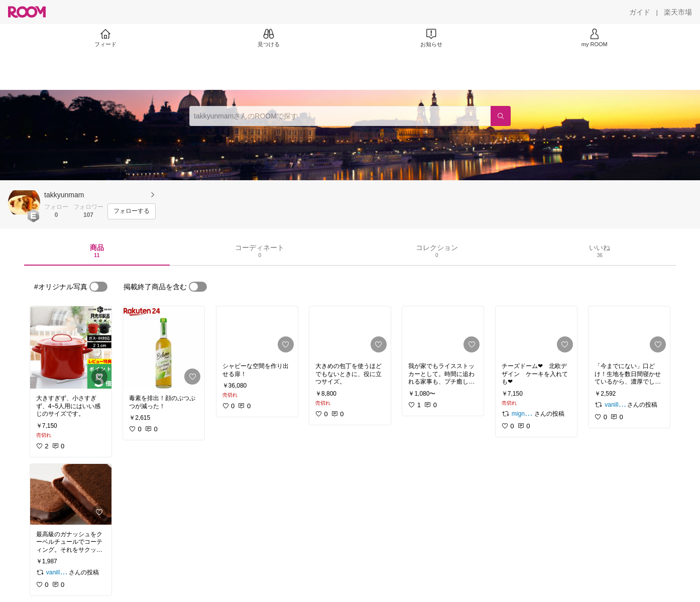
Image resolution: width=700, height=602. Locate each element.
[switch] (98, 287)
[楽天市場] (678, 12)
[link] (71, 347)
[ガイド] (640, 12)
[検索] (501, 116)
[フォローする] (132, 211)
